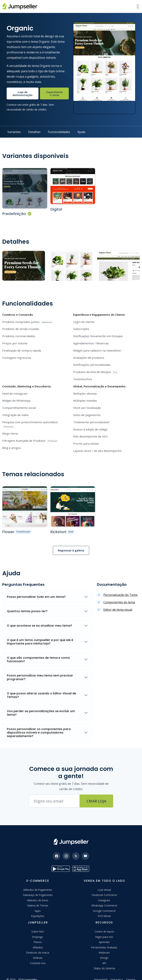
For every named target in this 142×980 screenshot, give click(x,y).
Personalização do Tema (120, 588)
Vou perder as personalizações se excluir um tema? (41, 706)
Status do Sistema (104, 961)
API (104, 956)
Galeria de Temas (38, 899)
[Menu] (138, 6)
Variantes (14, 132)
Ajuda (81, 132)
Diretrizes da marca (38, 946)
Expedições (38, 909)
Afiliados (38, 941)
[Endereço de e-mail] (54, 794)
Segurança (117, 973)
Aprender (104, 935)
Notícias (38, 951)
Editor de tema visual (118, 603)
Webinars (104, 946)
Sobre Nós (38, 925)
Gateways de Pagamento (38, 888)
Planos (38, 935)
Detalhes (34, 132)
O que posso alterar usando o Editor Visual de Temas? (42, 688)
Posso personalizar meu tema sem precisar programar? (40, 670)
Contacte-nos (38, 956)
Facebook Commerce (104, 888)
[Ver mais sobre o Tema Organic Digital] (67, 184)
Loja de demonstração (23, 93)
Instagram (104, 893)
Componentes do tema (119, 595)
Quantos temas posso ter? (27, 604)
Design (104, 951)
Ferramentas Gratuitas (104, 941)
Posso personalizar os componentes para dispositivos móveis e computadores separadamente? (39, 726)
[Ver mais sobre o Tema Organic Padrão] (23, 186)
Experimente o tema (54, 93)
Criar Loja (96, 794)
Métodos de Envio (38, 893)
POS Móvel (104, 909)
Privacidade (101, 973)
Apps (38, 904)
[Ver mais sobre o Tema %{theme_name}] (23, 501)
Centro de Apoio (104, 925)
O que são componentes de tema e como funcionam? (38, 653)
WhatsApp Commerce (104, 899)
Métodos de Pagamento (38, 883)
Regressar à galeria (71, 543)
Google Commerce (104, 904)
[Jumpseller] (71, 835)
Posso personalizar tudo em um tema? (36, 590)
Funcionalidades (59, 132)
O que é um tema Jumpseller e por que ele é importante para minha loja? (40, 635)
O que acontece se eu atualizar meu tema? (39, 619)
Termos (131, 973)
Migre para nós (104, 930)
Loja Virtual (104, 883)
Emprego (38, 930)
